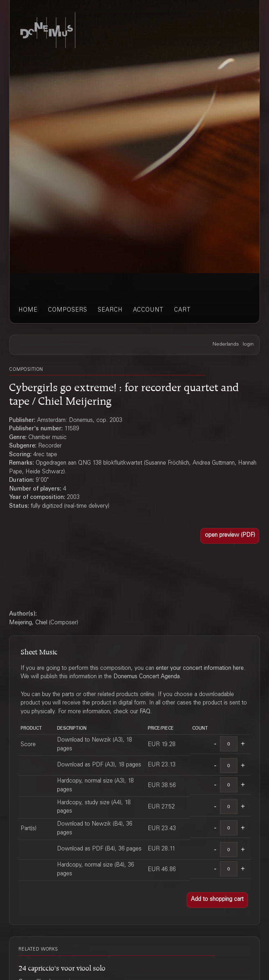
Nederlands (226, 345)
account (148, 310)
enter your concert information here (200, 669)
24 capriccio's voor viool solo (62, 967)
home (28, 310)
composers (68, 310)
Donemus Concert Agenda (147, 677)
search (110, 310)
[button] (230, 536)
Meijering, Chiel (28, 623)
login (248, 345)
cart (182, 310)
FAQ (145, 712)
